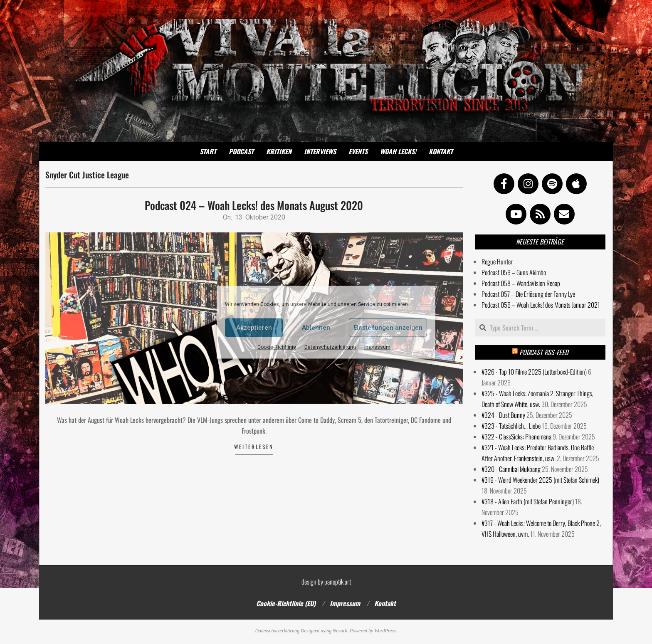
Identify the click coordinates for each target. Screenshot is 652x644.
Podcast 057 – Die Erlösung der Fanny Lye (528, 294)
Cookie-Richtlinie (277, 347)
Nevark (340, 631)
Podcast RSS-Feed (544, 352)
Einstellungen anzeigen (388, 328)
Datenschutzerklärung (330, 347)
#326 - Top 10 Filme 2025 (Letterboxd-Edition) (534, 372)
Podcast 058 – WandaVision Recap (521, 283)
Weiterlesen (254, 447)
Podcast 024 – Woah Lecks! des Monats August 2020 (254, 205)
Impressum (377, 347)
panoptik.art (338, 582)
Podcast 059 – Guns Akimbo (514, 272)
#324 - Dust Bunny (503, 415)
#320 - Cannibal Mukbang (511, 469)
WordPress (385, 631)
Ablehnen (316, 328)
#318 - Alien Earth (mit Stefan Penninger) (528, 501)
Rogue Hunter (497, 262)
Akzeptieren (254, 328)
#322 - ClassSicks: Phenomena (516, 437)
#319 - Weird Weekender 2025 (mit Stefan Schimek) (540, 480)
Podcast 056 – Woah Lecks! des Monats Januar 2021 (541, 305)
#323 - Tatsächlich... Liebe (511, 426)
